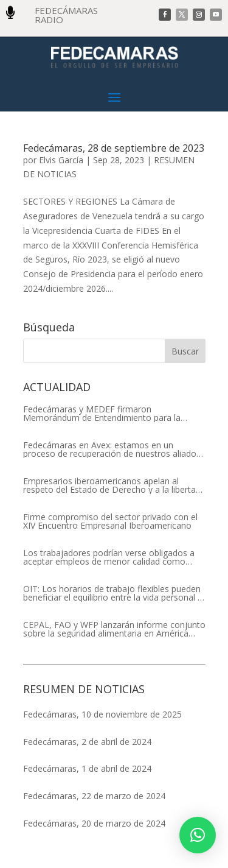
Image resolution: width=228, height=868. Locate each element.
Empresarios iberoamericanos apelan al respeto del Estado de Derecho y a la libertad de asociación (112, 485)
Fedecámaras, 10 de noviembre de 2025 (102, 714)
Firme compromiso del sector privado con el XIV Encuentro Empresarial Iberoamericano (110, 521)
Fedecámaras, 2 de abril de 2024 (87, 742)
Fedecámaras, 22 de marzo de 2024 (94, 796)
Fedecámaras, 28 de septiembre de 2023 (114, 148)
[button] (198, 835)
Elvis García (61, 160)
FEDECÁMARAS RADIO (66, 15)
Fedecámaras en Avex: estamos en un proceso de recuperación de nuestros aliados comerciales (112, 450)
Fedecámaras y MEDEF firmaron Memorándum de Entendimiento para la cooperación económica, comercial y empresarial (102, 414)
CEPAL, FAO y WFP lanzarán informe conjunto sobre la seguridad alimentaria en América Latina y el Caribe (114, 629)
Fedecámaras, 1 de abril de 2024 (87, 768)
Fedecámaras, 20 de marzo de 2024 (94, 823)
